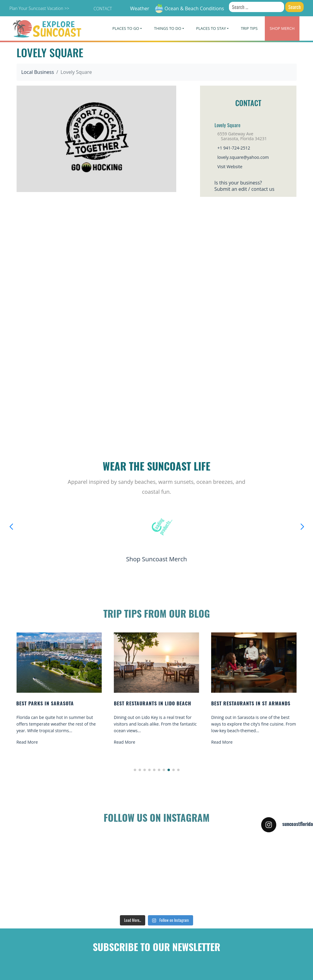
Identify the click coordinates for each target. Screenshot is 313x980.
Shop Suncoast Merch (156, 559)
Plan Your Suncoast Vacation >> (39, 8)
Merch (282, 28)
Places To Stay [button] (211, 28)
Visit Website (230, 167)
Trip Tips (249, 28)
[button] (135, 770)
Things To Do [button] (167, 28)
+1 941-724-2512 (234, 148)
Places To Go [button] (126, 28)
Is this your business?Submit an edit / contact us (244, 186)
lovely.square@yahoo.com (243, 157)
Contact (103, 9)
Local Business (38, 72)
